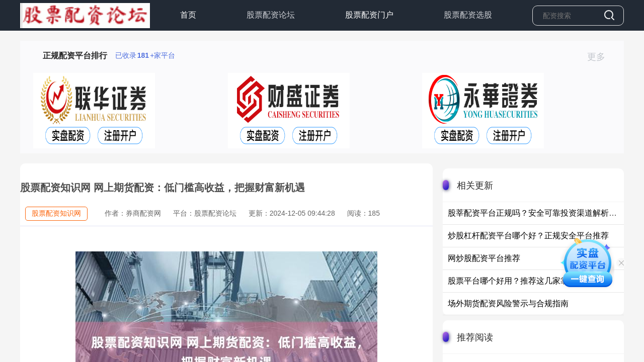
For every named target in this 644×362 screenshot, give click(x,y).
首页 (188, 15)
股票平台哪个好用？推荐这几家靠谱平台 (520, 281)
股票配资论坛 (271, 15)
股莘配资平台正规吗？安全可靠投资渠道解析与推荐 (540, 213)
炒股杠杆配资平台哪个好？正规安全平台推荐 (528, 236)
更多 (600, 57)
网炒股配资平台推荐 (484, 258)
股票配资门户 (369, 15)
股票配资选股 (468, 15)
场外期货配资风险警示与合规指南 (508, 303)
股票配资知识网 (56, 213)
